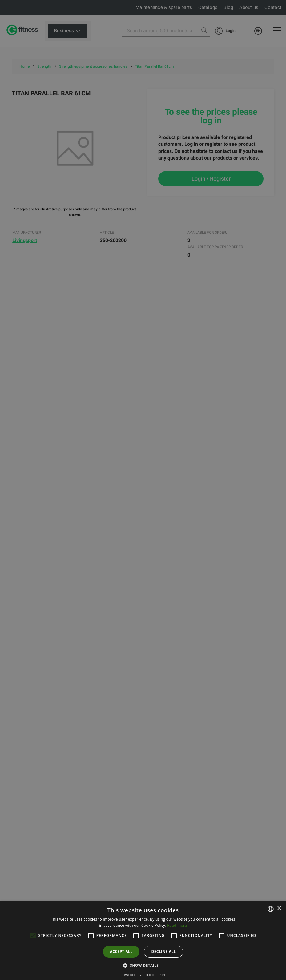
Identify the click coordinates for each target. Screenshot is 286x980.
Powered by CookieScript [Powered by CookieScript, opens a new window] (143, 975)
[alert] (143, 490)
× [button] (279, 908)
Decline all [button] (163, 952)
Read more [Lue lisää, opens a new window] (177, 925)
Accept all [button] (121, 952)
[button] (143, 965)
